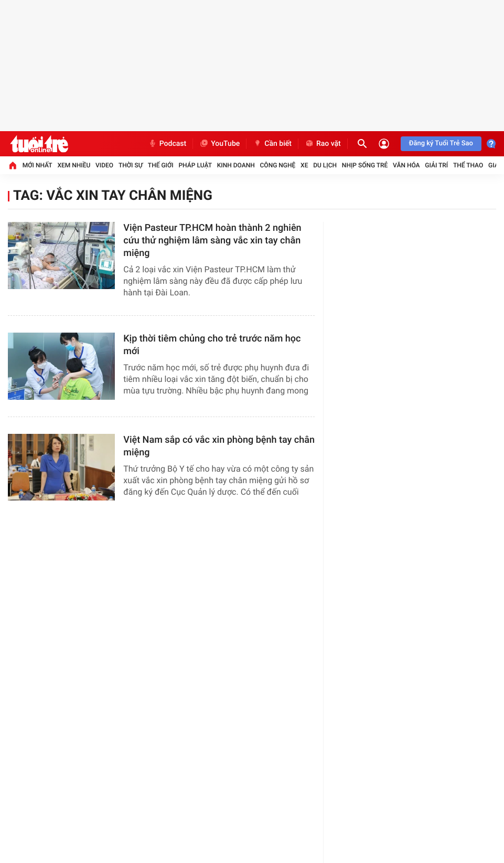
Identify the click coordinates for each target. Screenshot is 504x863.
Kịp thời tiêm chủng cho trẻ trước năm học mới (212, 345)
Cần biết (272, 144)
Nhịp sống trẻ (365, 165)
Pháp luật (195, 165)
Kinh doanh (236, 165)
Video (104, 165)
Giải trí (436, 165)
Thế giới (161, 165)
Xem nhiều (74, 165)
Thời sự (131, 165)
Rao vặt (323, 144)
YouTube (219, 144)
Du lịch (325, 165)
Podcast (167, 144)
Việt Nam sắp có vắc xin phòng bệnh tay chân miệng (219, 446)
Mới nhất (37, 165)
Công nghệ (278, 165)
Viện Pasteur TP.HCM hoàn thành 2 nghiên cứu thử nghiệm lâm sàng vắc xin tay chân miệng (212, 241)
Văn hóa (406, 165)
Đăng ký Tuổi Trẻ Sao (441, 143)
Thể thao (468, 165)
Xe (304, 165)
